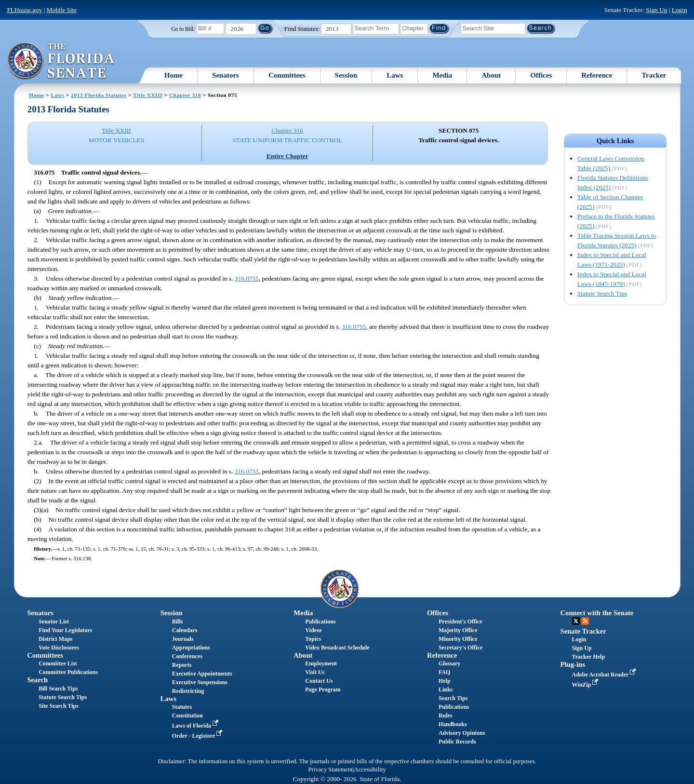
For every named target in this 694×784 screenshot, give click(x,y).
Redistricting (188, 691)
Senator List (54, 622)
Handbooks (453, 724)
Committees (287, 75)
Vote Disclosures (59, 648)
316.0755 (247, 278)
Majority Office (458, 630)
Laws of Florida (196, 726)
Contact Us (319, 681)
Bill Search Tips (58, 689)
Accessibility (370, 770)
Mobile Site (62, 10)
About (491, 75)
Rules (446, 716)
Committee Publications (68, 672)
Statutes (182, 707)
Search (37, 680)
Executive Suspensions (200, 682)
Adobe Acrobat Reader (605, 675)
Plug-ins (573, 664)
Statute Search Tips (602, 293)
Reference (597, 75)
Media (442, 75)
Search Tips (453, 698)
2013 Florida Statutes (99, 95)
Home (173, 75)
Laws (395, 75)
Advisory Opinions (462, 733)
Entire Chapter (287, 156)
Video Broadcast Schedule (337, 648)
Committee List (58, 663)
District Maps (55, 639)
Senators (226, 75)
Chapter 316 (185, 95)
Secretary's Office (460, 648)
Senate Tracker (583, 631)
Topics (313, 639)
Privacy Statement (330, 770)
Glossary (449, 663)
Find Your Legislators (65, 630)
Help (445, 681)
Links (446, 689)
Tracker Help (589, 657)
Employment (321, 663)
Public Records (457, 742)
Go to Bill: (183, 29)
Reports (182, 665)
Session (346, 75)
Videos (313, 630)
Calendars (185, 630)
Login (680, 10)
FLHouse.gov (24, 10)
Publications (320, 622)
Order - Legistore (198, 736)
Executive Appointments (202, 674)
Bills (178, 622)
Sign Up (656, 10)
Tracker (654, 75)
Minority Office (458, 639)
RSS (585, 621)
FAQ (444, 672)
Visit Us (315, 672)
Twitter (576, 621)
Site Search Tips (59, 706)
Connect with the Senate (597, 613)
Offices (541, 75)
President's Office (460, 622)
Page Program (323, 689)
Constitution (187, 716)
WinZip (586, 685)
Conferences (187, 656)
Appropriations (191, 648)
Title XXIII (148, 95)
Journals (183, 639)
